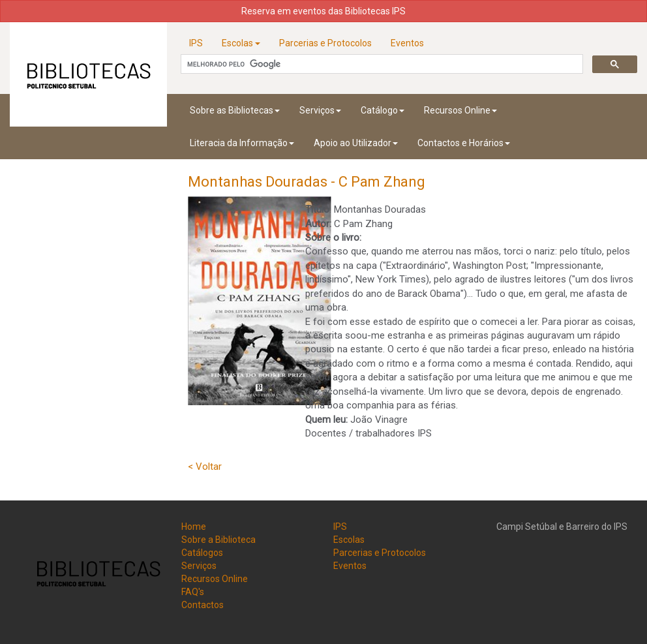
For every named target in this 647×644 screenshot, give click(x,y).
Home (194, 527)
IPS (196, 43)
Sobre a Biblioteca (218, 540)
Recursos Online (460, 110)
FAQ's (193, 592)
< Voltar (205, 467)
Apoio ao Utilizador (356, 143)
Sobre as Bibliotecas (235, 110)
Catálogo (383, 110)
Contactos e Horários (464, 143)
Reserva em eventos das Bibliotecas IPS (323, 11)
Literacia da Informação (242, 143)
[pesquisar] (381, 64)
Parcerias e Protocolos (325, 43)
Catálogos (202, 553)
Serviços (320, 110)
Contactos (203, 605)
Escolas (241, 43)
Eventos (407, 43)
